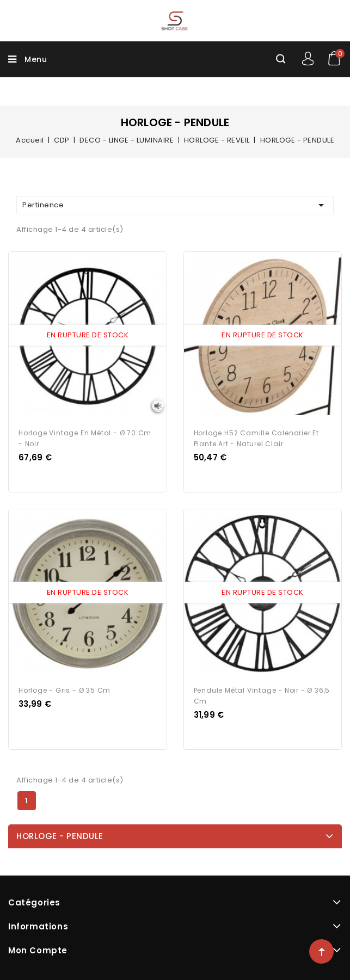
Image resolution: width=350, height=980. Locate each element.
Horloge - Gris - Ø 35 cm (65, 690)
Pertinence (175, 205)
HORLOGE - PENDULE (60, 836)
